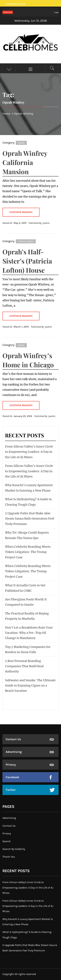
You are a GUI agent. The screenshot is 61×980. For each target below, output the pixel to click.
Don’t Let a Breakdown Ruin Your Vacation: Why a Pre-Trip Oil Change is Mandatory (29, 633)
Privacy (11, 765)
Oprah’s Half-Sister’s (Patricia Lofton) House (27, 261)
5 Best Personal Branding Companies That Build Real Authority (24, 666)
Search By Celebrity (14, 849)
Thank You (9, 857)
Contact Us (13, 739)
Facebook (12, 777)
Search (7, 841)
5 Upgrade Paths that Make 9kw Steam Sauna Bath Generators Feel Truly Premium (30, 519)
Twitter (11, 790)
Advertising (14, 752)
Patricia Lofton (26, 241)
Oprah (21, 143)
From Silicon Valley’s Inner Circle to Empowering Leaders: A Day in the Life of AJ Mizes (29, 452)
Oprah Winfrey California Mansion (25, 162)
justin (46, 223)
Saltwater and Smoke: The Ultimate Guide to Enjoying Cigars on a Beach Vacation (30, 686)
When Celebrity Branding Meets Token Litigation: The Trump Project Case (28, 552)
